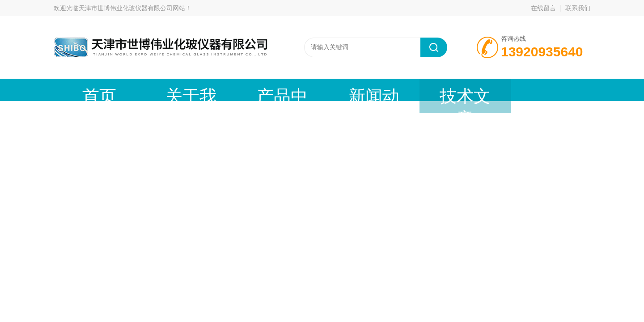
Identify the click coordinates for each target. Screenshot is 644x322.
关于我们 (154, 90)
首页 (87, 90)
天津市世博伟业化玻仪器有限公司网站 (132, 8)
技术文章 (356, 90)
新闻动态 (288, 90)
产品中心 (221, 90)
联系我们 (578, 8)
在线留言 (543, 8)
